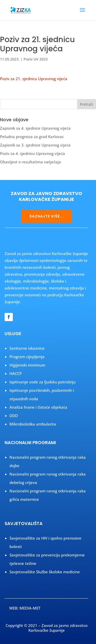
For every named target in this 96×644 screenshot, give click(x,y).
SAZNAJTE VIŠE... (46, 216)
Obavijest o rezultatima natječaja (30, 162)
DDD (14, 416)
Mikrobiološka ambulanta (33, 424)
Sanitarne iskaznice (27, 348)
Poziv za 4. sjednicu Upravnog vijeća (33, 153)
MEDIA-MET (30, 608)
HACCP (16, 373)
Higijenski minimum (27, 365)
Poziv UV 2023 (36, 59)
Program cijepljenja (27, 357)
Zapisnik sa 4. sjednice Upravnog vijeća (35, 128)
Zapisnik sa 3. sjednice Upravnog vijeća (35, 145)
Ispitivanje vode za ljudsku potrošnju (42, 382)
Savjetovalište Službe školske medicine (45, 572)
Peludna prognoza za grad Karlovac (32, 137)
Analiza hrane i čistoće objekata (38, 407)
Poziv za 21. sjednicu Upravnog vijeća (34, 79)
